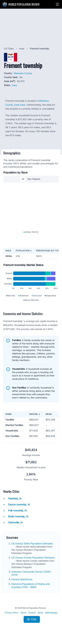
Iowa (22, 48)
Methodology (51, 613)
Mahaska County (23, 73)
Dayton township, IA (17, 505)
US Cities (9, 48)
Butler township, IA (16, 516)
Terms (23, 613)
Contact (32, 613)
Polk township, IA (15, 511)
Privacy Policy (12, 613)
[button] (57, 4)
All (23, 179)
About (40, 613)
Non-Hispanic (34, 179)
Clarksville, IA (13, 522)
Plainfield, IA (12, 499)
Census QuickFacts (22, 579)
